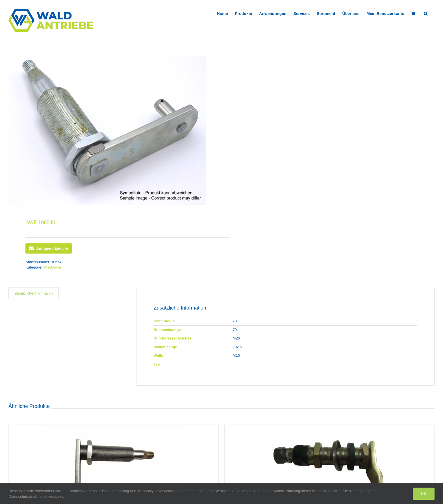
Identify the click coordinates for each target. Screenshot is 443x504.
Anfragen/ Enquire (49, 248)
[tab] (34, 293)
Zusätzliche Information (34, 293)
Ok (424, 494)
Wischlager (52, 267)
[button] (426, 13)
